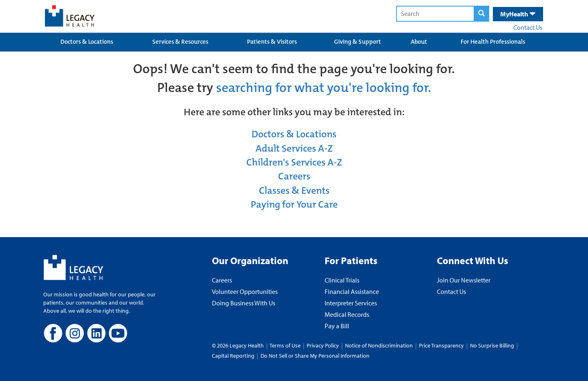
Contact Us (528, 27)
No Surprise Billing (492, 345)
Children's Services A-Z (294, 162)
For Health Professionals (493, 42)
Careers (294, 176)
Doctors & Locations (87, 42)
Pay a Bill (337, 326)
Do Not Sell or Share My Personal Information (315, 356)
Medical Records (347, 314)
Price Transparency (441, 345)
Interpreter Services (351, 303)
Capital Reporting (233, 356)
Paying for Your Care (294, 204)
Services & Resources (180, 42)
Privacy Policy (323, 345)
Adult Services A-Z (294, 148)
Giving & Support (357, 42)
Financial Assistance (352, 291)
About (419, 42)
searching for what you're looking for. (324, 88)
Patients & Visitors (272, 42)
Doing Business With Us (244, 303)
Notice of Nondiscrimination (379, 345)
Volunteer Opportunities (245, 291)
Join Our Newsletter (464, 280)
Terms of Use (286, 345)
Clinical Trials (342, 280)
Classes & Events (294, 190)
